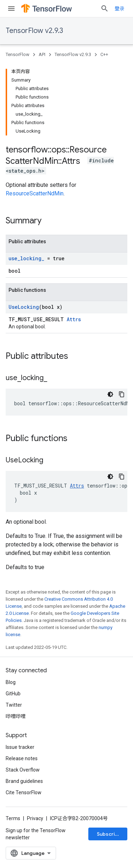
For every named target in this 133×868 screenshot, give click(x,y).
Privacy (35, 818)
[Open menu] (11, 9)
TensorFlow (18, 54)
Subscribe (109, 834)
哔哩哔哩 (16, 716)
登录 (120, 9)
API (42, 54)
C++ (104, 54)
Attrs (74, 319)
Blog (11, 682)
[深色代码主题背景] (110, 394)
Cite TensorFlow (24, 792)
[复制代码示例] (122, 394)
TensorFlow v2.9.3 (34, 31)
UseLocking (24, 307)
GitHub (13, 694)
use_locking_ (26, 258)
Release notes (22, 758)
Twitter (14, 705)
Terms (13, 818)
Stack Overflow (23, 770)
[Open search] (105, 9)
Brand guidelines (24, 781)
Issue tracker (20, 747)
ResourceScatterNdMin (35, 193)
